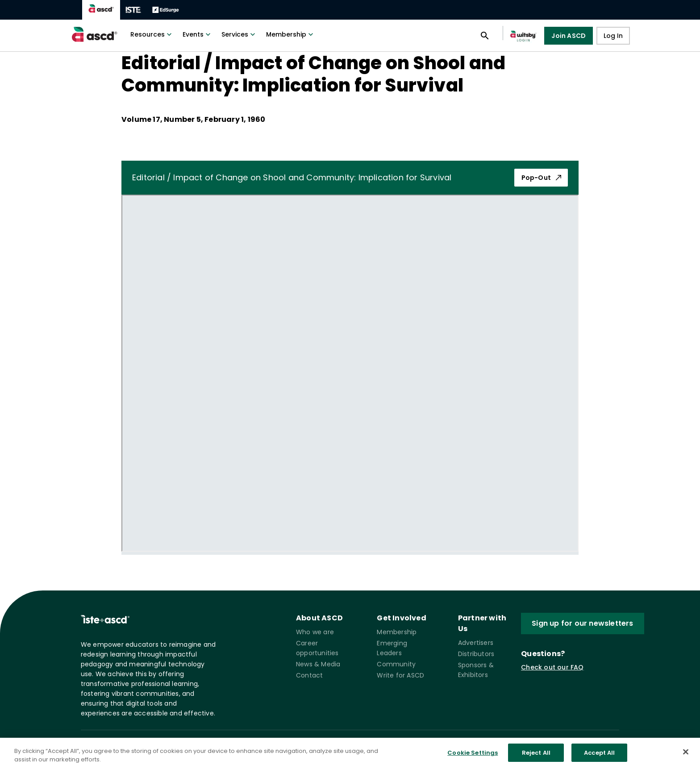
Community (396, 664)
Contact (309, 675)
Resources (152, 34)
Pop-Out (542, 178)
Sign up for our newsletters (582, 623)
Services (239, 34)
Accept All (599, 758)
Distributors (476, 654)
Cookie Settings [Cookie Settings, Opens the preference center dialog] (473, 758)
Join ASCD (569, 36)
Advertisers (476, 643)
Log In (613, 36)
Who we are (315, 632)
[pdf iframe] (350, 373)
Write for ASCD (400, 675)
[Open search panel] (485, 36)
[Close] (686, 757)
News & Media (318, 664)
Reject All (536, 758)
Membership (291, 34)
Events (198, 34)
